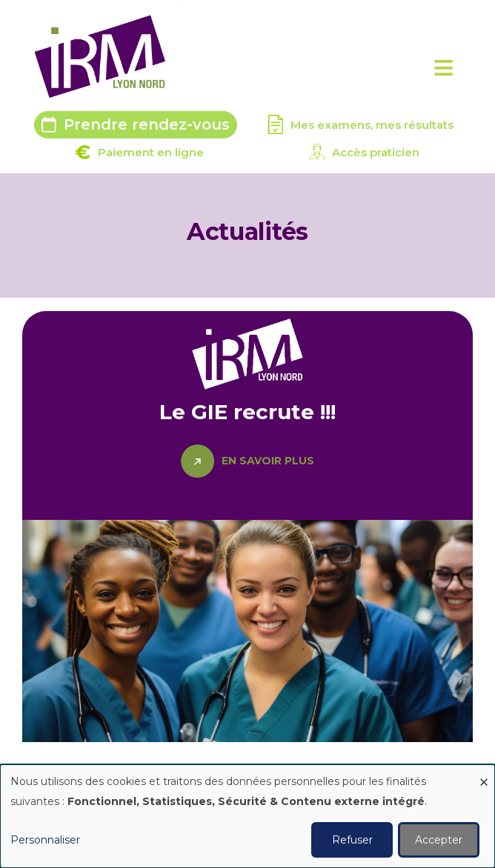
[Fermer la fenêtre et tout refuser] (484, 774)
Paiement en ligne (151, 152)
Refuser (352, 840)
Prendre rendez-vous (147, 124)
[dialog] (247, 816)
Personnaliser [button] (45, 840)
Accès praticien (376, 152)
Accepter (439, 840)
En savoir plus (268, 461)
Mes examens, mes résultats (372, 125)
